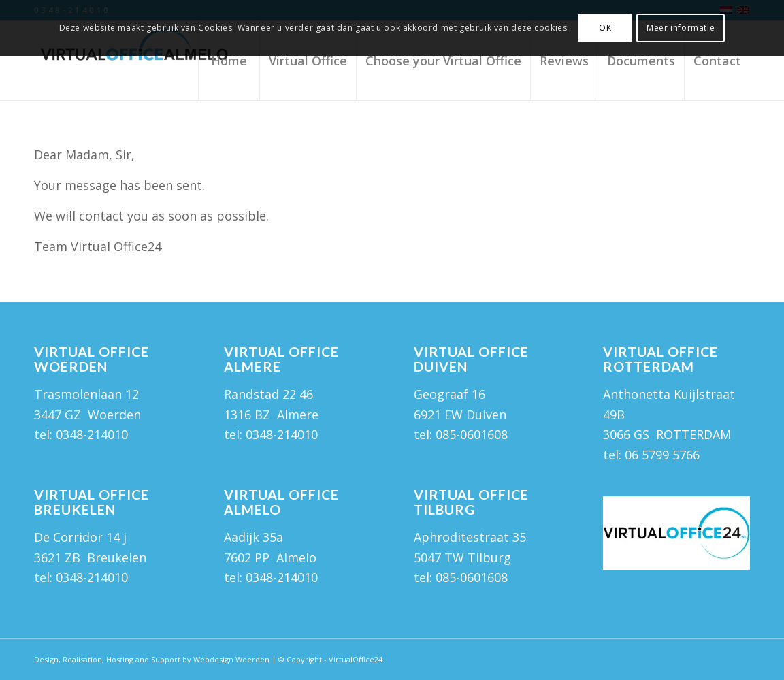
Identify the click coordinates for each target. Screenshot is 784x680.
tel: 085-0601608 (461, 434)
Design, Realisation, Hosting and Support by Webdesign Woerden (152, 659)
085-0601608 (472, 577)
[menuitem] (229, 61)
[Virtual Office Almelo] (136, 61)
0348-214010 (92, 434)
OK (605, 28)
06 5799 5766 (662, 455)
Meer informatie (681, 28)
